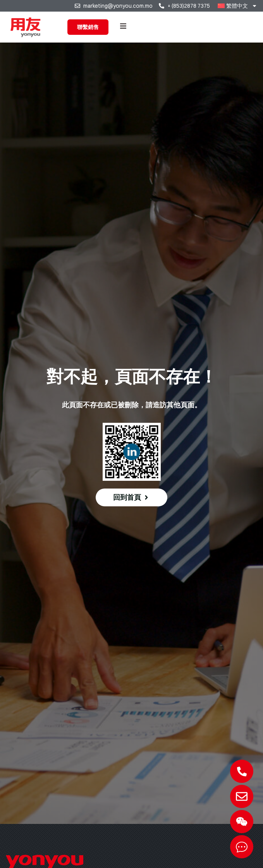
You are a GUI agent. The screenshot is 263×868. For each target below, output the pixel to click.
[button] (123, 26)
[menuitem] (237, 6)
